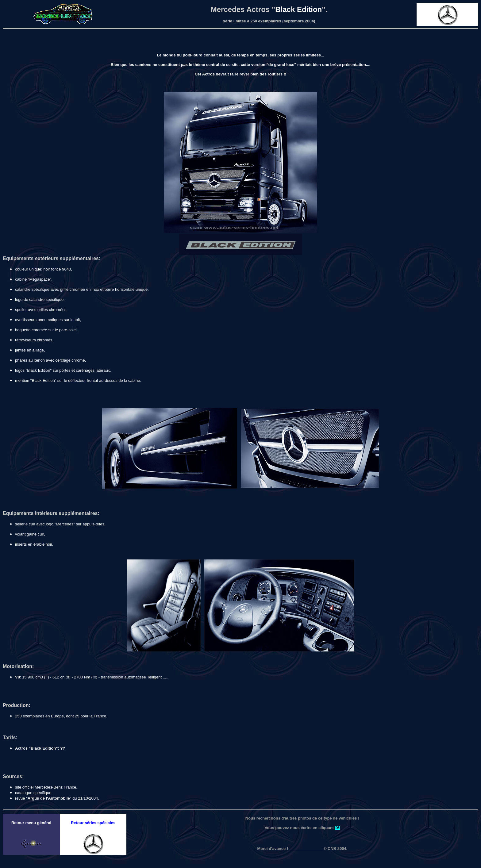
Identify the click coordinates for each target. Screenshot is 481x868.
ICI (338, 828)
